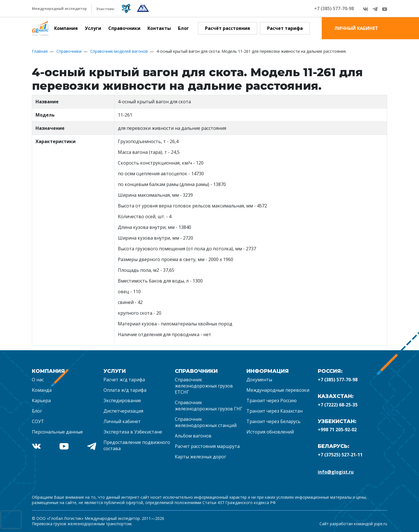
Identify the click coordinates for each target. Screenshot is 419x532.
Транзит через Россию (272, 400)
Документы (259, 380)
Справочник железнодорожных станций (206, 422)
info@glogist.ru (336, 472)
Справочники (124, 28)
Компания (66, 28)
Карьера (41, 400)
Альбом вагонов (193, 436)
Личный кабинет (122, 421)
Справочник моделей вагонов (119, 51)
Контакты (159, 28)
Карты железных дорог (200, 457)
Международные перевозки (278, 390)
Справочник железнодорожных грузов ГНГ (209, 406)
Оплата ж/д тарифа (125, 390)
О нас (38, 380)
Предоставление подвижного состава (137, 445)
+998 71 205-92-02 (337, 430)
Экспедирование (122, 400)
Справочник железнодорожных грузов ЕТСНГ (204, 386)
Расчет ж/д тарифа (124, 380)
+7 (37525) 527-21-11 (340, 455)
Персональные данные (57, 432)
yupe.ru (381, 524)
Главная (40, 51)
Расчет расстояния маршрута (207, 446)
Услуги (93, 28)
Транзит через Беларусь (274, 421)
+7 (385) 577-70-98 (334, 8)
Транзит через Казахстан (274, 411)
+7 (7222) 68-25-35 (338, 405)
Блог (183, 28)
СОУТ (38, 421)
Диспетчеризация (123, 411)
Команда (42, 390)
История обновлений (270, 432)
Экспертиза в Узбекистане (133, 432)
